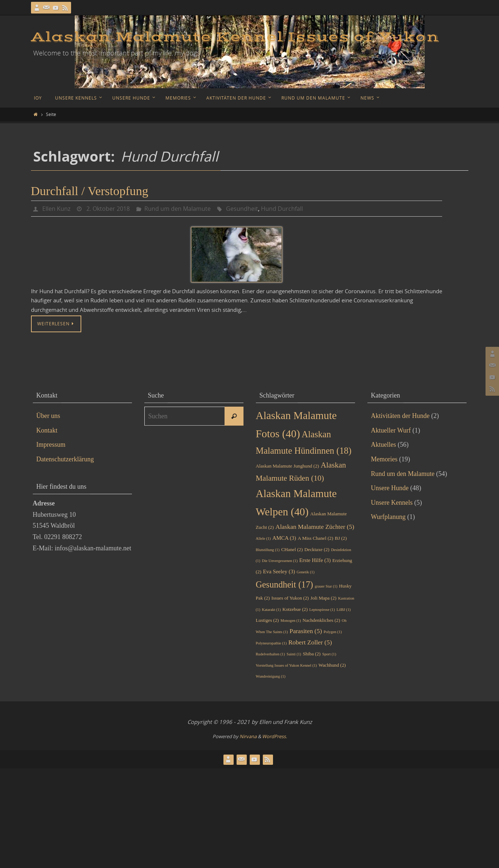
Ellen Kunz (56, 209)
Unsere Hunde (390, 488)
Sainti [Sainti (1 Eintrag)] (294, 654)
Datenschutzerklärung (65, 459)
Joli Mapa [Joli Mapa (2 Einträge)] (323, 598)
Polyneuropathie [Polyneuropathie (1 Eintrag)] (271, 643)
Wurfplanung (388, 517)
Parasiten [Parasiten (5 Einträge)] (306, 631)
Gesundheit (242, 209)
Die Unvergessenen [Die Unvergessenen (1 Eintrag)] (280, 561)
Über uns (48, 416)
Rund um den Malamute (178, 209)
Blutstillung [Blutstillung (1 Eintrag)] (268, 550)
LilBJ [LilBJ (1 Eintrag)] (344, 610)
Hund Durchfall (282, 209)
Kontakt (47, 430)
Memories (384, 459)
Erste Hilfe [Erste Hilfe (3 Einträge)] (315, 560)
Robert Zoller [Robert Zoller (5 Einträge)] (310, 642)
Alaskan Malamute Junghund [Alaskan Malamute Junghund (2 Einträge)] (288, 466)
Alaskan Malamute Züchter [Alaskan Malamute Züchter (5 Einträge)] (315, 527)
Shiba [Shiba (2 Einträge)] (312, 654)
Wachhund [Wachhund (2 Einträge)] (332, 665)
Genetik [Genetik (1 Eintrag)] (306, 572)
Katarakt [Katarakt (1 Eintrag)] (271, 610)
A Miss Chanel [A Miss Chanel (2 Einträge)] (315, 538)
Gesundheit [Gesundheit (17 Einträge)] (284, 584)
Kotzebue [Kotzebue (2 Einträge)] (295, 609)
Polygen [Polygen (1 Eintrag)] (333, 632)
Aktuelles (384, 445)
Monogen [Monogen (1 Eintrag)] (291, 621)
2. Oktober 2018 (108, 209)
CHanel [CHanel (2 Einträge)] (292, 549)
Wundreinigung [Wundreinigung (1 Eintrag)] (271, 676)
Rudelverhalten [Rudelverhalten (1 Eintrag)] (270, 654)
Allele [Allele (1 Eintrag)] (263, 538)
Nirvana (248, 736)
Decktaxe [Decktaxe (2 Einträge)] (317, 549)
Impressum (51, 445)
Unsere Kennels (392, 503)
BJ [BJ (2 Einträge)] (341, 538)
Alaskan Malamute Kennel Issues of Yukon (235, 37)
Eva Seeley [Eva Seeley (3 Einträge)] (279, 571)
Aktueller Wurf (391, 430)
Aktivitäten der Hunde (400, 416)
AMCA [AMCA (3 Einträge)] (284, 538)
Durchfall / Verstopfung (90, 191)
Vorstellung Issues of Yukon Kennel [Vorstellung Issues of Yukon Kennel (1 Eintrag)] (286, 665)
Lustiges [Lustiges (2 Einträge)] (268, 620)
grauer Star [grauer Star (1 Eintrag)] (326, 586)
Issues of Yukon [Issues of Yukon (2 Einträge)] (290, 598)
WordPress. (274, 736)
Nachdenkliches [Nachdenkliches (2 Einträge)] (321, 620)
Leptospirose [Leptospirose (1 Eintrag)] (322, 610)
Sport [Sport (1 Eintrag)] (329, 654)
